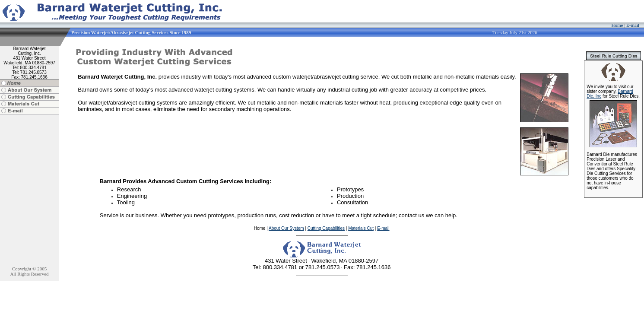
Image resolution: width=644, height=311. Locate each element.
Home (617, 25)
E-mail (633, 25)
